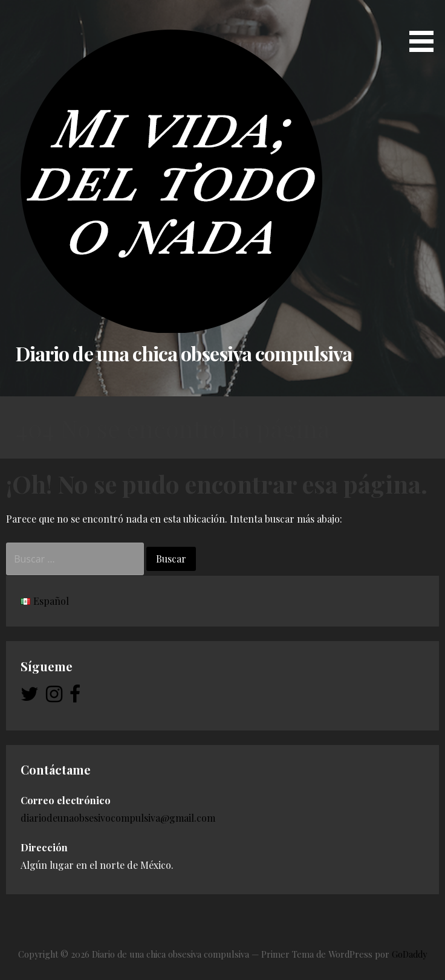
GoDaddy (409, 954)
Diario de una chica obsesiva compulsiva (184, 353)
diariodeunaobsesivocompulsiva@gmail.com (118, 818)
